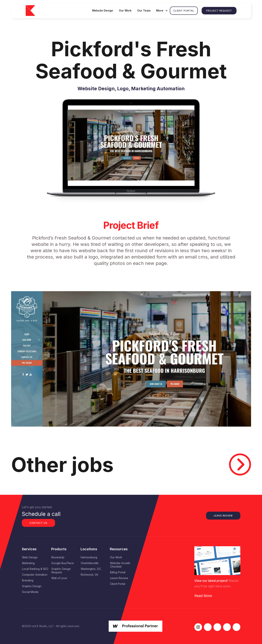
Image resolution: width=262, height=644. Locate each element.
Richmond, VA (89, 575)
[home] (33, 11)
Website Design (103, 10)
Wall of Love (59, 578)
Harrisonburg (89, 557)
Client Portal (184, 11)
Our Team (144, 10)
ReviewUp (58, 557)
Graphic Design (32, 586)
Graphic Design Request (61, 571)
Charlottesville (90, 563)
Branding (28, 580)
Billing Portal (118, 572)
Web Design (30, 557)
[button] (162, 11)
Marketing (28, 563)
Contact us (38, 523)
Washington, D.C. (91, 569)
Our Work (125, 10)
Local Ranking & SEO (35, 569)
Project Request (219, 11)
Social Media (30, 592)
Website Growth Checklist (120, 565)
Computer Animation (35, 575)
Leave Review (223, 516)
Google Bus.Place (63, 563)
